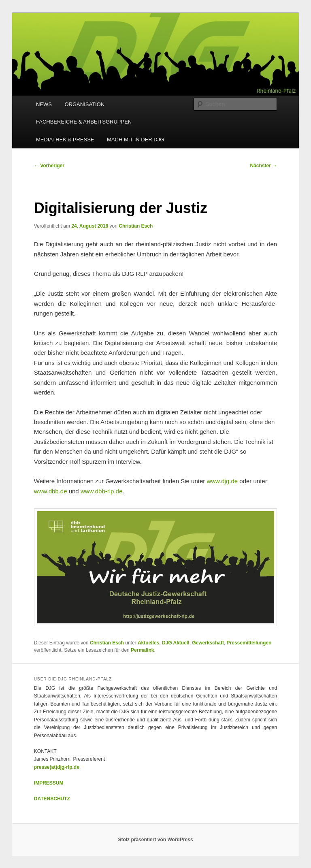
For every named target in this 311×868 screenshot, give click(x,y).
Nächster (264, 166)
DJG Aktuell (176, 643)
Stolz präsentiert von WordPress (155, 840)
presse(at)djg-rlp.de (57, 767)
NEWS (44, 104)
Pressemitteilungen (249, 643)
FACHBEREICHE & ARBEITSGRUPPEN (84, 122)
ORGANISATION (84, 104)
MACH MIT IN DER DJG (135, 140)
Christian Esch (136, 226)
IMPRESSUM (49, 783)
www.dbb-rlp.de (101, 491)
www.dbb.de (51, 491)
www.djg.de (222, 481)
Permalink (142, 650)
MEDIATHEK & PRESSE (65, 140)
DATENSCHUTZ (52, 799)
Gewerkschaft (208, 643)
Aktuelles (148, 643)
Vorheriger (49, 166)
